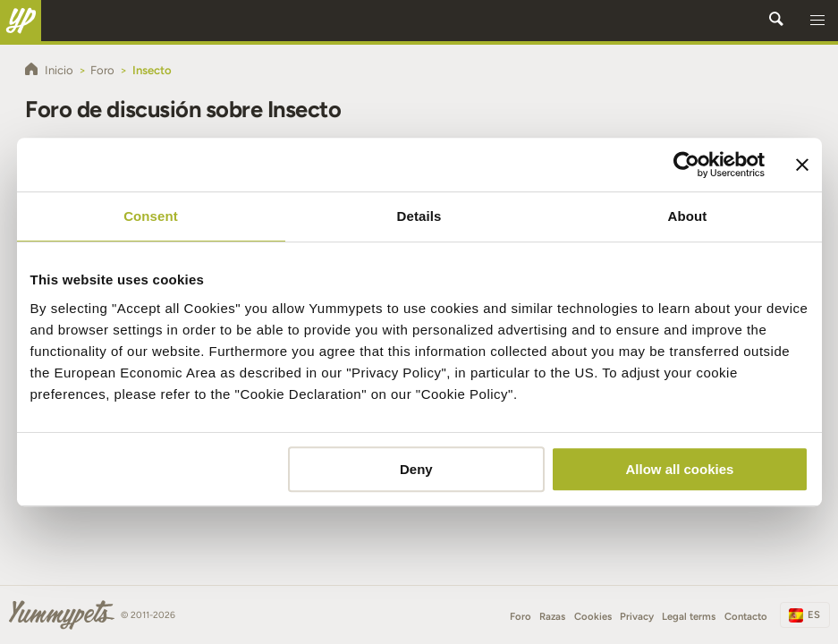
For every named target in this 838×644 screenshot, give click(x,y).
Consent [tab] (151, 216)
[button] (817, 21)
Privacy (637, 616)
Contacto (746, 616)
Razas (552, 616)
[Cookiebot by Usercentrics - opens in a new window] (686, 165)
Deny (416, 469)
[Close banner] (802, 165)
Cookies (593, 616)
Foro (521, 616)
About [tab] (688, 216)
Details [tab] (419, 216)
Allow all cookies (680, 469)
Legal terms (689, 616)
